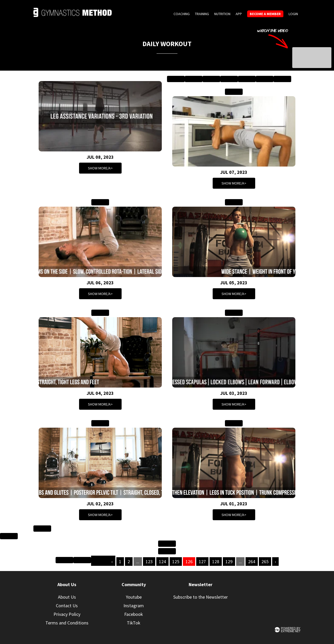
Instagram (134, 606)
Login (293, 14)
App (239, 14)
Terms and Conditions (67, 623)
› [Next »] (275, 562)
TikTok (134, 623)
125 (176, 562)
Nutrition (222, 14)
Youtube (134, 597)
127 (202, 562)
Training (202, 14)
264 (252, 562)
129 (229, 562)
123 (149, 562)
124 (162, 562)
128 (216, 562)
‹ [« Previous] (112, 562)
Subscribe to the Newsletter (201, 597)
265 (265, 562)
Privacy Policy (67, 614)
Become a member (265, 14)
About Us (67, 597)
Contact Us (67, 606)
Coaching (182, 14)
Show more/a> (100, 168)
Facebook (134, 614)
